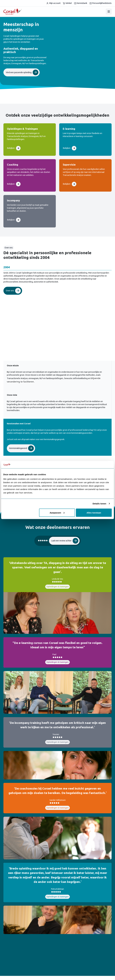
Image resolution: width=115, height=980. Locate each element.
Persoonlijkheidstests (101, 3)
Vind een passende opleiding (22, 72)
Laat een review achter (65, 541)
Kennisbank (81, 3)
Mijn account (53, 3)
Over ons (13, 291)
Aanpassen (57, 513)
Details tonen (99, 504)
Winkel (67, 3)
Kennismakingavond (22, 448)
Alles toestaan (94, 513)
